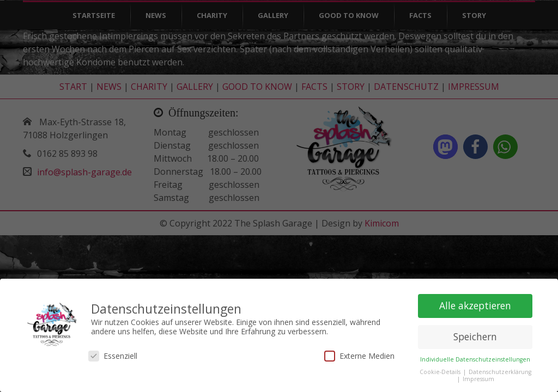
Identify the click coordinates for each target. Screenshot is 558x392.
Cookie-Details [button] (441, 369)
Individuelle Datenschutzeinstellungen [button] (475, 357)
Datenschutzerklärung (500, 369)
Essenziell (113, 353)
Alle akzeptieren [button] (475, 303)
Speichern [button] (475, 334)
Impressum (478, 376)
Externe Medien (359, 353)
